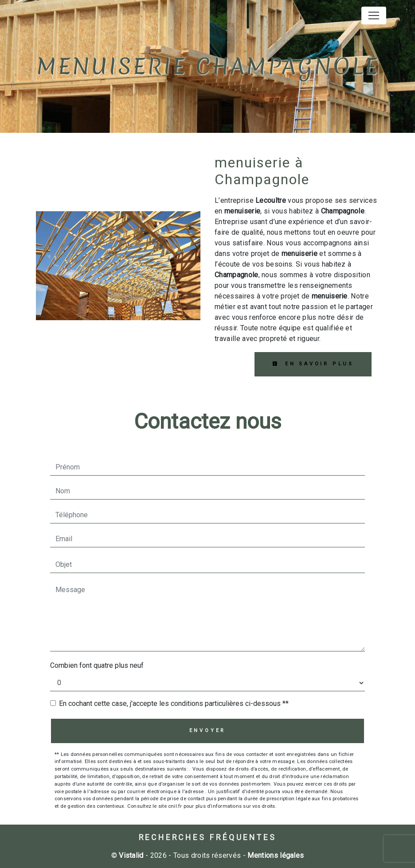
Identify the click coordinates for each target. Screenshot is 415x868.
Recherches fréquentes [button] (208, 837)
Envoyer (208, 730)
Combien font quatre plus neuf (97, 665)
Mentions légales (275, 855)
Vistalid (131, 855)
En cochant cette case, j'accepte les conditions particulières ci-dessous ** (174, 703)
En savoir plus (313, 364)
